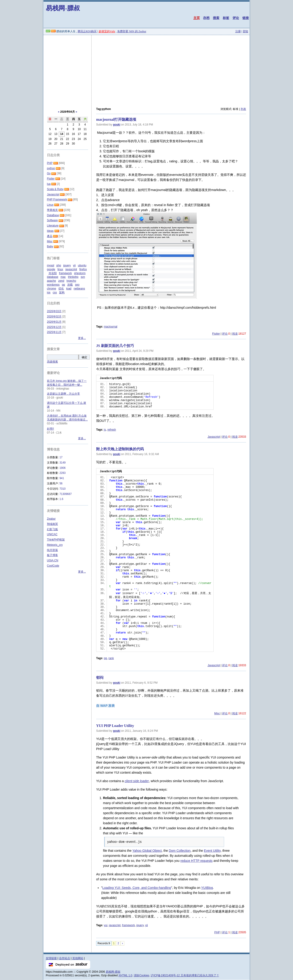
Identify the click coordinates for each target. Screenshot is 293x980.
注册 (238, 31)
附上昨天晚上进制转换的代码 (120, 449)
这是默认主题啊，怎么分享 (63, 394)
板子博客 (52, 555)
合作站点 (65, 958)
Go (49, 173)
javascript (115, 925)
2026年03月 (54, 311)
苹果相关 (52, 210)
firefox (83, 269)
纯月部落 (52, 550)
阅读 (235, 334)
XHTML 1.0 (125, 975)
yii (146, 925)
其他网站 (78, 958)
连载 (70, 285)
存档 (206, 18)
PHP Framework (57, 199)
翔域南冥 (52, 524)
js (105, 430)
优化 (61, 289)
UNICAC (52, 534)
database (53, 277)
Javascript (214, 437)
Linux (50, 205)
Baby (50, 246)
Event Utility (212, 851)
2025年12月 (54, 327)
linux (60, 269)
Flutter (216, 334)
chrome (52, 289)
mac (63, 277)
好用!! (50, 429)
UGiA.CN (53, 560)
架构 (62, 292)
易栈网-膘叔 (63, 8)
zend (61, 281)
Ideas (50, 231)
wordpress (53, 285)
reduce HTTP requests (197, 861)
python (51, 168)
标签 (226, 18)
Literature (53, 226)
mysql (50, 265)
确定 (84, 357)
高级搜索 (52, 362)
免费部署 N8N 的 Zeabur (132, 31)
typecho (71, 281)
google (51, 269)
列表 (243, 109)
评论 (236, 18)
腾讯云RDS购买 (87, 31)
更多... (82, 338)
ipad (69, 289)
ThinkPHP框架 (56, 540)
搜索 (216, 18)
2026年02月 (54, 317)
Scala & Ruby (55, 189)
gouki (117, 125)
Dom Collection (180, 851)
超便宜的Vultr (107, 31)
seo (77, 285)
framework (128, 925)
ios (49, 292)
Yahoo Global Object (147, 851)
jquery (140, 925)
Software (52, 220)
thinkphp (73, 277)
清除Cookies (141, 975)
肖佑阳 (53, 273)
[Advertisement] (146, 69)
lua (49, 184)
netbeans (79, 289)
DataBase (53, 215)
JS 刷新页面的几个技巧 (115, 346)
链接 (246, 18)
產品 (50, 236)
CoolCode (53, 566)
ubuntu (82, 265)
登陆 (245, 31)
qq (105, 658)
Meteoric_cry (55, 545)
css (55, 292)
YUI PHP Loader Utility (115, 726)
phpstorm (80, 273)
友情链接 (51, 958)
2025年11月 (54, 332)
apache (51, 281)
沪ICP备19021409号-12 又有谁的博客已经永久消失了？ (185, 975)
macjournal (111, 327)
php (59, 265)
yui (106, 925)
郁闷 (100, 678)
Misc (217, 713)
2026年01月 (54, 322)
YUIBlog (207, 888)
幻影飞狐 (52, 529)
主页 (197, 18)
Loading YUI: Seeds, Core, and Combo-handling (137, 888)
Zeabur (51, 519)
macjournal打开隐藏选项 (116, 119)
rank (111, 658)
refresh (112, 430)
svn (83, 277)
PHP (217, 932)
